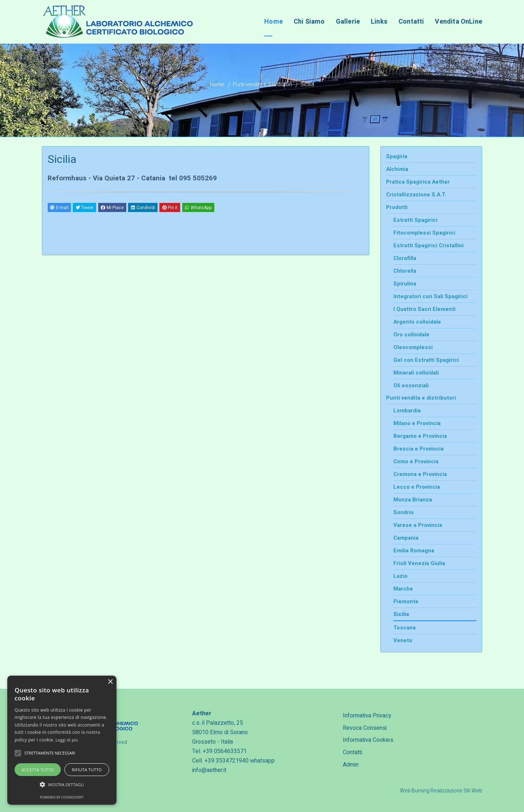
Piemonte (406, 601)
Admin (351, 765)
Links (379, 22)
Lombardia (407, 411)
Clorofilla (405, 258)
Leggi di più (67, 740)
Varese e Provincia (418, 525)
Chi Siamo (309, 22)
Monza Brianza (413, 500)
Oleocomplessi (413, 347)
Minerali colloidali (416, 373)
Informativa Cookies (368, 740)
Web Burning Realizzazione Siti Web (441, 791)
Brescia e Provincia (418, 449)
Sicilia (401, 614)
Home (273, 22)
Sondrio (404, 512)
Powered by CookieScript (62, 797)
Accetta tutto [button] (38, 770)
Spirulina (405, 284)
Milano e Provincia (417, 423)
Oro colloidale (411, 335)
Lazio (400, 576)
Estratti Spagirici (415, 220)
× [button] (110, 682)
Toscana (404, 628)
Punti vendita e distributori (262, 85)
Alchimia (397, 169)
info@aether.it (209, 770)
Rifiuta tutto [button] (87, 770)
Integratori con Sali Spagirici (430, 296)
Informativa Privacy (367, 716)
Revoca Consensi (365, 728)
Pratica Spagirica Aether (418, 182)
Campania (406, 538)
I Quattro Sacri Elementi (424, 309)
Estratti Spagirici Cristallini (428, 245)
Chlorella (405, 271)
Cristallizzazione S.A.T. (416, 195)
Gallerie (348, 22)
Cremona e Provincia (420, 474)
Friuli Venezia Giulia (419, 563)
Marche (403, 589)
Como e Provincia (416, 461)
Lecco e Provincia (417, 487)
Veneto (403, 640)
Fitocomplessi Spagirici (424, 233)
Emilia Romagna (414, 551)
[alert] (62, 740)
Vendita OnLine (458, 22)
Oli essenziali (411, 385)
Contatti (352, 752)
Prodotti (397, 207)
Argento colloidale (417, 322)
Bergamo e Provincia (420, 436)
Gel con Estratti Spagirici (426, 360)
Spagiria (397, 156)
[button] (62, 785)
